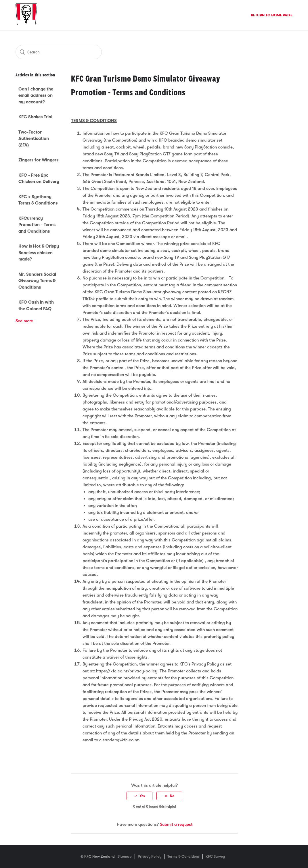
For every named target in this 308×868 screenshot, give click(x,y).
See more (24, 321)
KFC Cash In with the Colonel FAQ (36, 305)
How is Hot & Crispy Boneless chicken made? (39, 253)
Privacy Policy (150, 856)
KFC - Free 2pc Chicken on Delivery (39, 179)
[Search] (59, 52)
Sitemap (125, 856)
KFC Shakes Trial (35, 117)
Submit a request (176, 824)
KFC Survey (215, 856)
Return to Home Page (272, 15)
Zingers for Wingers (38, 160)
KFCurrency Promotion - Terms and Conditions (37, 225)
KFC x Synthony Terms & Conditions (38, 200)
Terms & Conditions (183, 856)
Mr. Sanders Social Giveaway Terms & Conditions (37, 281)
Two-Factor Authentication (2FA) (34, 139)
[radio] (139, 796)
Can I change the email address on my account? (36, 96)
